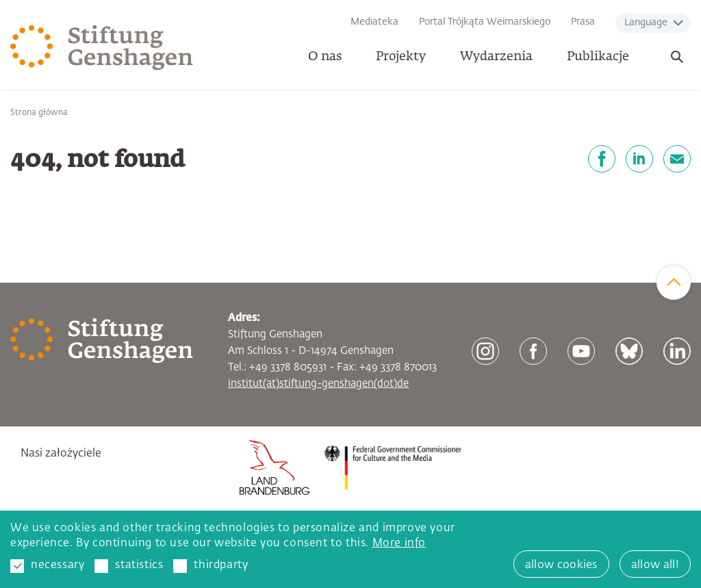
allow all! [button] (655, 565)
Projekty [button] (401, 57)
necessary (47, 566)
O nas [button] (325, 57)
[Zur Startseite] (102, 48)
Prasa (583, 22)
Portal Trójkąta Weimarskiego (485, 22)
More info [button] (399, 544)
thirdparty (211, 566)
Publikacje (598, 57)
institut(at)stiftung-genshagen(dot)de (318, 384)
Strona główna (39, 113)
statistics (129, 566)
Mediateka (374, 22)
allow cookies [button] (561, 565)
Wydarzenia (496, 57)
